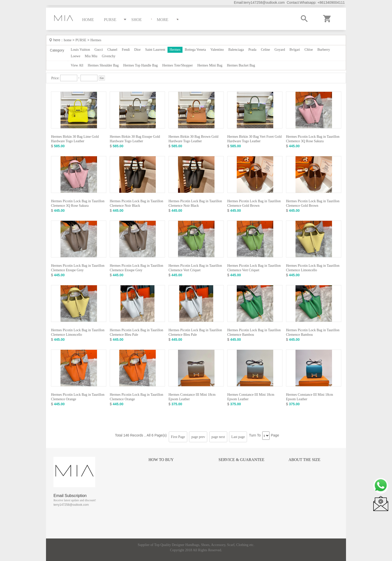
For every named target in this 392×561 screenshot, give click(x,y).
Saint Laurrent (155, 50)
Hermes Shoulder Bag (103, 65)
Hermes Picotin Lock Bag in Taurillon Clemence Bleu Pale (136, 332)
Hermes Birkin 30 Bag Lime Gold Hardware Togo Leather (75, 139)
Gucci (99, 50)
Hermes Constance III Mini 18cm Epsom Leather (192, 397)
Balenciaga (236, 50)
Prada (252, 50)
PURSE (81, 40)
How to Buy (161, 460)
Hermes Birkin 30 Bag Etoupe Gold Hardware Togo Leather (135, 139)
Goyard (280, 50)
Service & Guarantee (241, 460)
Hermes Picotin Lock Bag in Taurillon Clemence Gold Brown (254, 203)
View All (77, 65)
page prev (198, 437)
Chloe (309, 50)
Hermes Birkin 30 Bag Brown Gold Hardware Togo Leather (193, 139)
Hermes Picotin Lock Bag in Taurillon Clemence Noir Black (136, 203)
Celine (265, 50)
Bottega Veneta (195, 50)
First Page (178, 437)
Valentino (217, 50)
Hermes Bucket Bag (241, 65)
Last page (238, 437)
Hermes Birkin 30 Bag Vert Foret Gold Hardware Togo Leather (254, 139)
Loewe (75, 56)
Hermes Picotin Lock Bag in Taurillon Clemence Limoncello (313, 268)
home (68, 40)
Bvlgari (295, 50)
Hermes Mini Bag (210, 65)
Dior (137, 50)
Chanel (112, 50)
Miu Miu (91, 56)
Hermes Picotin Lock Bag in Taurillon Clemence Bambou (254, 332)
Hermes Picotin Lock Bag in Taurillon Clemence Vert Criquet (195, 268)
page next (218, 437)
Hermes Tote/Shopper (177, 65)
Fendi (126, 50)
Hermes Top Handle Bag (140, 65)
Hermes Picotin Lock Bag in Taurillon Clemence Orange (78, 397)
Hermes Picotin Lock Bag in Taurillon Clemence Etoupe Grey (78, 268)
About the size (304, 460)
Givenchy (108, 56)
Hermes (96, 40)
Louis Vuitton (80, 50)
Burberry (324, 50)
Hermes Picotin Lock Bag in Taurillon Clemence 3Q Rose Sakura (313, 139)
